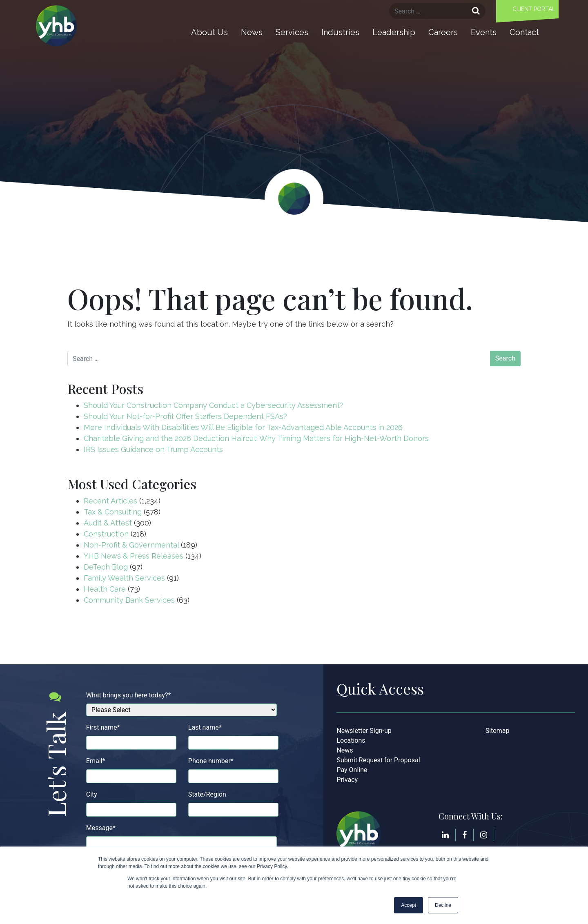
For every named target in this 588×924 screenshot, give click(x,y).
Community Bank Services (129, 600)
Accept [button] (409, 905)
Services (292, 32)
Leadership (394, 32)
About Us (209, 32)
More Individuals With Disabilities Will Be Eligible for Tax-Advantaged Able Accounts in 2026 (243, 427)
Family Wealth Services (124, 578)
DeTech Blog (106, 567)
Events (484, 32)
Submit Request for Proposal (378, 760)
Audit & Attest (108, 523)
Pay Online (352, 770)
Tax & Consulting (113, 512)
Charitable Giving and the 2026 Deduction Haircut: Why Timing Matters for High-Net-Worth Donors (257, 438)
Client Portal (534, 9)
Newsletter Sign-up (364, 731)
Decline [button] (443, 905)
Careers (443, 32)
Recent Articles (110, 501)
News (252, 32)
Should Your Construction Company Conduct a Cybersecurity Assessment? (214, 405)
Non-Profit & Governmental (131, 545)
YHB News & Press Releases (134, 556)
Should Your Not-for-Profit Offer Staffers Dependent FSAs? (185, 416)
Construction (106, 534)
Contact (524, 32)
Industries (340, 32)
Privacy (347, 780)
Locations (351, 740)
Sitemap (498, 731)
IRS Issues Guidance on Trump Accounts (153, 449)
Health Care (105, 589)
